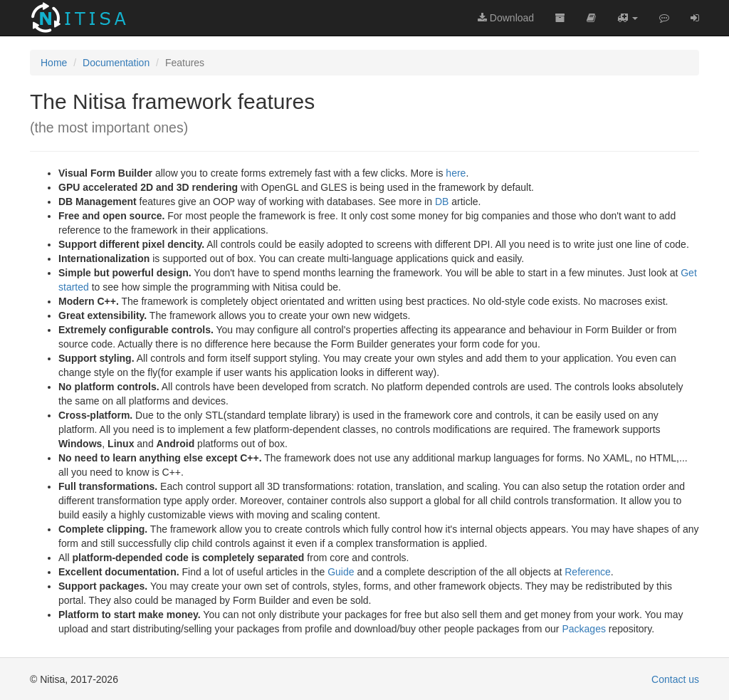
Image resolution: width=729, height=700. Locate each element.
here (456, 173)
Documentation (116, 63)
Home (54, 63)
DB (442, 202)
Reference (588, 572)
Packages (583, 629)
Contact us (675, 679)
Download (506, 18)
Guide (341, 572)
